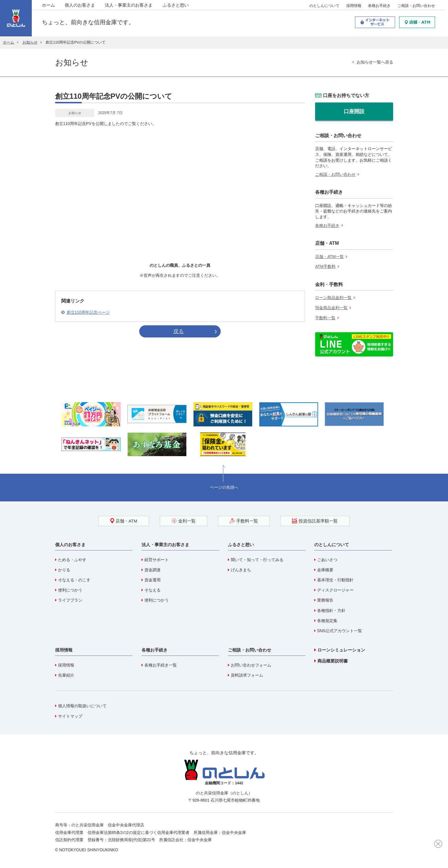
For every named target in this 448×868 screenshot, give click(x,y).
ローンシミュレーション (341, 650)
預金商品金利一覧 (331, 308)
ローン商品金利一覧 (333, 298)
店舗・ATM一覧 (329, 257)
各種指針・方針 (331, 611)
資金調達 (153, 570)
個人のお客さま (80, 6)
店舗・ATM (124, 521)
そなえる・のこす (74, 580)
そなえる (153, 590)
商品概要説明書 (333, 661)
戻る (179, 331)
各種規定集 (327, 621)
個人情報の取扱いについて (82, 706)
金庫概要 (325, 570)
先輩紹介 (66, 675)
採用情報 (354, 6)
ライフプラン (70, 600)
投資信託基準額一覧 (315, 521)
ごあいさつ (327, 560)
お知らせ (30, 42)
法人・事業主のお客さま (129, 6)
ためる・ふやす (72, 560)
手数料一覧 (325, 318)
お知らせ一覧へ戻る (375, 62)
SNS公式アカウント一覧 (340, 631)
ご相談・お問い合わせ (416, 6)
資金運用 (153, 580)
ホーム (48, 6)
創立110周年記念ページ (88, 312)
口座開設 (354, 111)
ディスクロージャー (335, 590)
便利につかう (70, 590)
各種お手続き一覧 (161, 665)
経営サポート (157, 560)
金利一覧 (184, 521)
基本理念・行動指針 (335, 580)
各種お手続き (379, 6)
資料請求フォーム (247, 675)
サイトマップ (70, 716)
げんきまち (241, 570)
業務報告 (325, 600)
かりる (64, 570)
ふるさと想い (176, 6)
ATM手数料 (325, 266)
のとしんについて (324, 6)
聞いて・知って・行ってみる (257, 560)
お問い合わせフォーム (251, 665)
